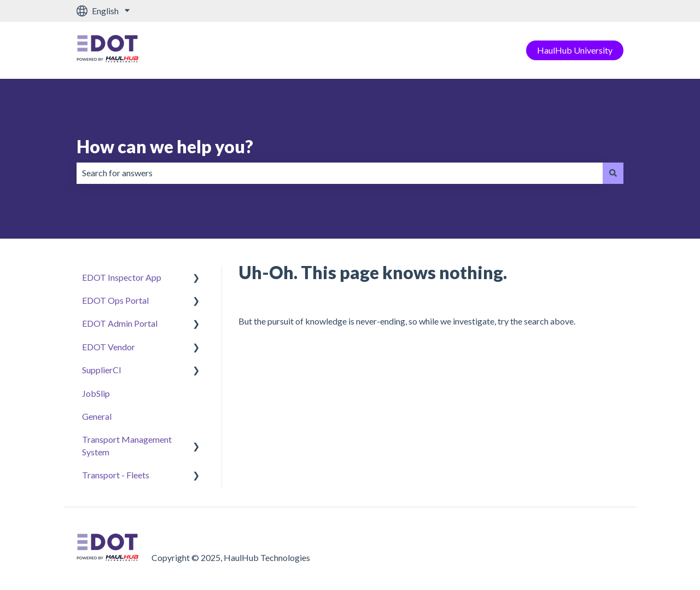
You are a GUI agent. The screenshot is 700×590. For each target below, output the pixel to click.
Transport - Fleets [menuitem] (116, 475)
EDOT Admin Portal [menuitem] (120, 323)
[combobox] (340, 173)
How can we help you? (165, 146)
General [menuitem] (97, 416)
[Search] (613, 173)
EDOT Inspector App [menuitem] (122, 277)
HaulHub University (575, 50)
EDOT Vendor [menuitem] (109, 347)
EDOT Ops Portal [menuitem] (115, 300)
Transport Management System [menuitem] (127, 445)
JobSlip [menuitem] (96, 393)
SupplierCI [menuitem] (102, 370)
